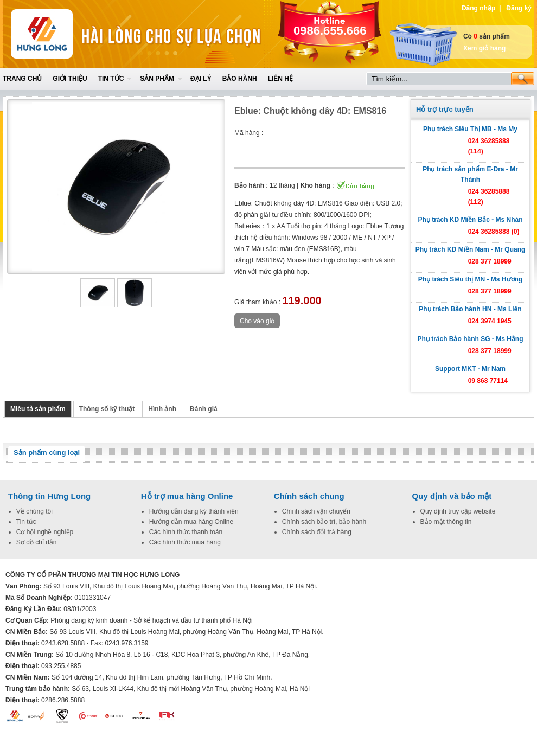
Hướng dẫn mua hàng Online (191, 522)
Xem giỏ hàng (484, 48)
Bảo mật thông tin (446, 522)
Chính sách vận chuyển (316, 511)
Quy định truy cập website (458, 511)
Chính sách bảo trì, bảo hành (324, 522)
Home (82, 34)
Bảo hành (240, 79)
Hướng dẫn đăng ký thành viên (194, 511)
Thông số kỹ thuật (107, 409)
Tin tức (111, 79)
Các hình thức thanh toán (186, 532)
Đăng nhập (478, 8)
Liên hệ (280, 79)
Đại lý (201, 79)
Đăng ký (519, 8)
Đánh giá (204, 409)
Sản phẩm (157, 79)
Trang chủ (22, 79)
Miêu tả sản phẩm (38, 409)
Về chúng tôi (34, 511)
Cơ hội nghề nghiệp (45, 532)
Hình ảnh (162, 409)
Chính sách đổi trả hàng (317, 532)
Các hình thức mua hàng (185, 542)
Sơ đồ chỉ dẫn (37, 542)
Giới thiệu (70, 79)
